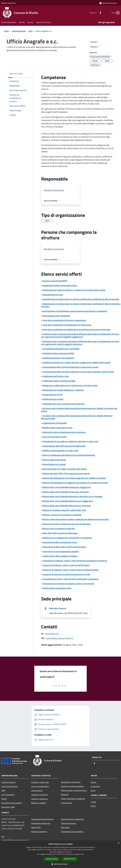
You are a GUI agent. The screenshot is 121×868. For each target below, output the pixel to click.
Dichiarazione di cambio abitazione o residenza (63, 390)
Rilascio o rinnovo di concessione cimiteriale (62, 515)
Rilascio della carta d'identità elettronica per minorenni (67, 506)
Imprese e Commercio (40, 795)
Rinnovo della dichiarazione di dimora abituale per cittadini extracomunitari (76, 519)
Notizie (94, 782)
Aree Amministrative (10, 786)
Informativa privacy (69, 823)
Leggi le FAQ (36, 827)
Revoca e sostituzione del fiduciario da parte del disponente (69, 455)
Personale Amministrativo (12, 803)
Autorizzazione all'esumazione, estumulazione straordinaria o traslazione (75, 311)
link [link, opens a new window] (83, 854)
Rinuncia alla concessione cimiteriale (59, 529)
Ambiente (65, 795)
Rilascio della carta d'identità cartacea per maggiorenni (67, 487)
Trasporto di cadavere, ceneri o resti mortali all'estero (66, 565)
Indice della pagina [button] (16, 74)
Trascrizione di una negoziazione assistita (61, 551)
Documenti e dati (8, 807)
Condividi (95, 42)
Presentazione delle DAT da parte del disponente (64, 446)
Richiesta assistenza (39, 832)
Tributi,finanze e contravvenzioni (74, 790)
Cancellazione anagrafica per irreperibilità (61, 349)
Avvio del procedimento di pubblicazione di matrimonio (67, 325)
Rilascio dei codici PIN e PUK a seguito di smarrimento (66, 474)
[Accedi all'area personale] (108, 3)
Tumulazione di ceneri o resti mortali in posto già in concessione (71, 579)
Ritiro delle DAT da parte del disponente (60, 533)
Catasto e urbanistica (39, 799)
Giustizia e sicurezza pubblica (72, 786)
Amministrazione (19, 31)
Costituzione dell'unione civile (56, 376)
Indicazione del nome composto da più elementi (64, 404)
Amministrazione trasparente (72, 819)
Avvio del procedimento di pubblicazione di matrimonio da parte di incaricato (76, 329)
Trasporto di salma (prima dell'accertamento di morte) (66, 574)
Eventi (93, 806)
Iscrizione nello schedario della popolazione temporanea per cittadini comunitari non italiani (79, 410)
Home (6, 31)
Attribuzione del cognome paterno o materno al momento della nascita (74, 290)
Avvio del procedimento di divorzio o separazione (64, 320)
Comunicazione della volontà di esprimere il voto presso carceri (71, 367)
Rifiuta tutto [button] (70, 859)
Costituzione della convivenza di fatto (59, 381)
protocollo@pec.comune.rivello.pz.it (59, 638)
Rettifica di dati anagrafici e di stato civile (60, 451)
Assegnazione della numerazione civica (60, 285)
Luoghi (93, 802)
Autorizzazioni (67, 803)
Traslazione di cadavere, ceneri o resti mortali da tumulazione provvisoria (75, 561)
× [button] (118, 843)
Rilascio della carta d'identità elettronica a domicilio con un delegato (73, 496)
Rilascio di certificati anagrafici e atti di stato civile (64, 510)
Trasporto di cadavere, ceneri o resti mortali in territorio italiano (71, 570)
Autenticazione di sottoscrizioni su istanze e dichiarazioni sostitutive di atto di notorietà (81, 299)
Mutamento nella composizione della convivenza (64, 432)
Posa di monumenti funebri (55, 437)
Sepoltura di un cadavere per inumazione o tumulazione (67, 538)
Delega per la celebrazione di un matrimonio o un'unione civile (70, 385)
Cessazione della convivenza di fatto (58, 353)
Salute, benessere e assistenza (73, 799)
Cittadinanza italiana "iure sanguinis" (59, 358)
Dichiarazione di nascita (53, 399)
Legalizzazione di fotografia (55, 423)
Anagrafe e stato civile (40, 782)
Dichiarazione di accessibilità (72, 832)
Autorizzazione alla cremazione (56, 316)
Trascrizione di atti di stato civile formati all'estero (64, 547)
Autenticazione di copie (53, 295)
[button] (60, 864)
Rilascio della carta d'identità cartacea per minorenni (66, 492)
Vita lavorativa (37, 790)
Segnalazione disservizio (41, 823)
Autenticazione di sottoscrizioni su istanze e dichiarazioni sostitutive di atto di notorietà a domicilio (81, 305)
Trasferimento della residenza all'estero (60, 556)
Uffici (31, 31)
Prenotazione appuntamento (42, 819)
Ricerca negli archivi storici (54, 460)
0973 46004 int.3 (52, 634)
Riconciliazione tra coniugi (54, 464)
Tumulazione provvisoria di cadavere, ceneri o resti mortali (68, 584)
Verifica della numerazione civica (57, 588)
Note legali (65, 827)
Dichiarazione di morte (53, 395)
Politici (4, 799)
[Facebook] (96, 13)
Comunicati (95, 786)
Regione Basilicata (9, 3)
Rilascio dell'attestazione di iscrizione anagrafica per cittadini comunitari (74, 478)
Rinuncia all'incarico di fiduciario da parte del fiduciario (67, 524)
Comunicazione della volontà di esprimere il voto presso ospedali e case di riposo (78, 372)
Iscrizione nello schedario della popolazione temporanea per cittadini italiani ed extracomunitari (77, 417)
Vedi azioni (95, 47)
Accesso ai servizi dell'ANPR (55, 281)
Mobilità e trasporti (39, 803)
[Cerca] (117, 13)
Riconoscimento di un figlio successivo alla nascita (65, 469)
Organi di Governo (8, 782)
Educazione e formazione (71, 782)
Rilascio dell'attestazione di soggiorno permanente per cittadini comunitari (75, 483)
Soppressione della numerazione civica (60, 542)
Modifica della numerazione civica (57, 428)
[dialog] (60, 854)
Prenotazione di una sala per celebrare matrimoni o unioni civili (70, 441)
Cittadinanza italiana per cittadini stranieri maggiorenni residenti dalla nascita (76, 363)
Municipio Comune (58, 608)
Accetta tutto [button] (52, 859)
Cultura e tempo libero (40, 786)
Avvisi (93, 790)
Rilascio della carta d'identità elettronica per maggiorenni (68, 501)
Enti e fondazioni (8, 795)
